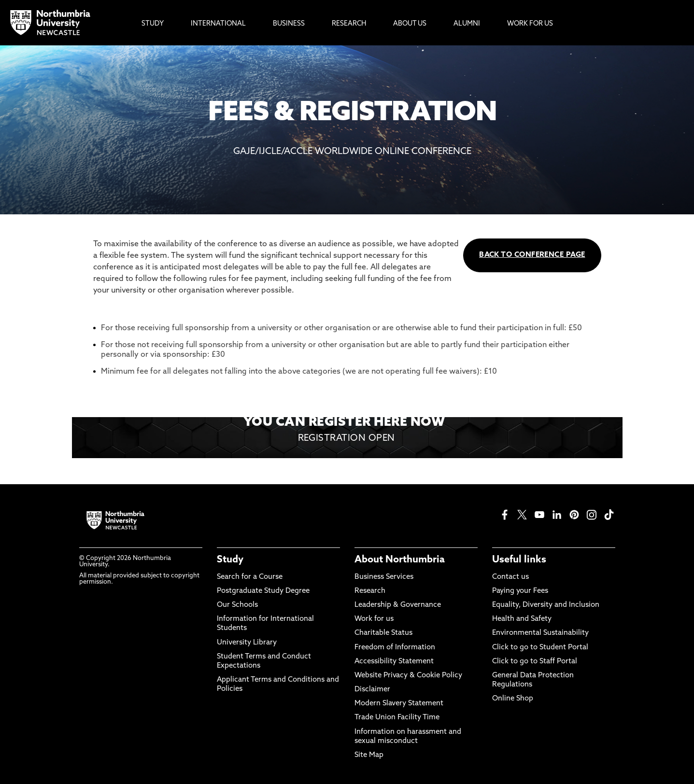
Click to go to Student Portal (540, 648)
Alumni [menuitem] (467, 24)
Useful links (519, 560)
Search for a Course (250, 577)
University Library (247, 643)
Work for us (374, 619)
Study (230, 560)
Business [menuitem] (289, 24)
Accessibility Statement (394, 662)
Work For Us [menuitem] (530, 24)
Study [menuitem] (153, 24)
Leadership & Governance (398, 605)
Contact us (510, 577)
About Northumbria (400, 560)
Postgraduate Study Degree (263, 591)
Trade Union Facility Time (397, 718)
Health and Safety (522, 619)
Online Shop (513, 699)
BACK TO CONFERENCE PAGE (532, 255)
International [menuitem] (218, 24)
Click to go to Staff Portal (535, 662)
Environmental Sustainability (540, 633)
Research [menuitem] (349, 24)
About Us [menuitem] (410, 24)
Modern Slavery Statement (399, 704)
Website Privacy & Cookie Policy (408, 676)
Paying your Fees (520, 591)
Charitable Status (383, 633)
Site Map (369, 755)
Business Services (384, 577)
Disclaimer (372, 690)
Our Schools (237, 605)
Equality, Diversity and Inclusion (546, 605)
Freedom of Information (395, 648)
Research (370, 591)
